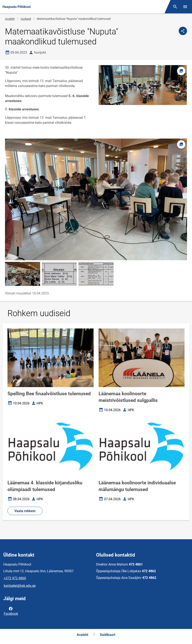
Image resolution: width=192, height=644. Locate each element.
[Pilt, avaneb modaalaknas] (96, 199)
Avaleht (10, 19)
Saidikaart (108, 635)
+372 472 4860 (15, 578)
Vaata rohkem (25, 511)
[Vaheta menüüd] (185, 7)
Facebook (11, 611)
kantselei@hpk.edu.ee (20, 586)
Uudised (26, 19)
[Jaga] (183, 31)
